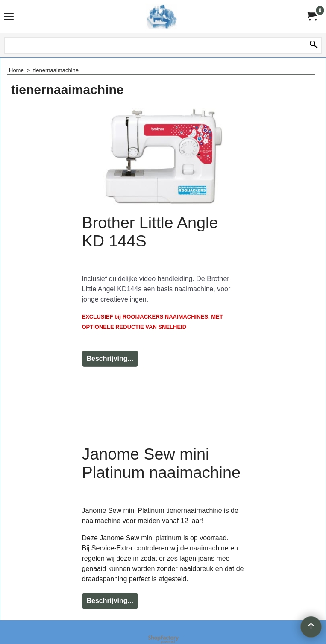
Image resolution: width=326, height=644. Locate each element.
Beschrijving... (110, 359)
